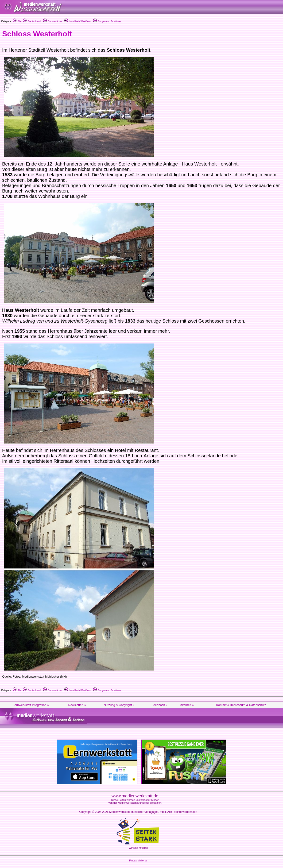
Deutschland (32, 21)
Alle (17, 21)
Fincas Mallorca (138, 860)
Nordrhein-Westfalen (78, 21)
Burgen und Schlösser (107, 21)
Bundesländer (53, 21)
